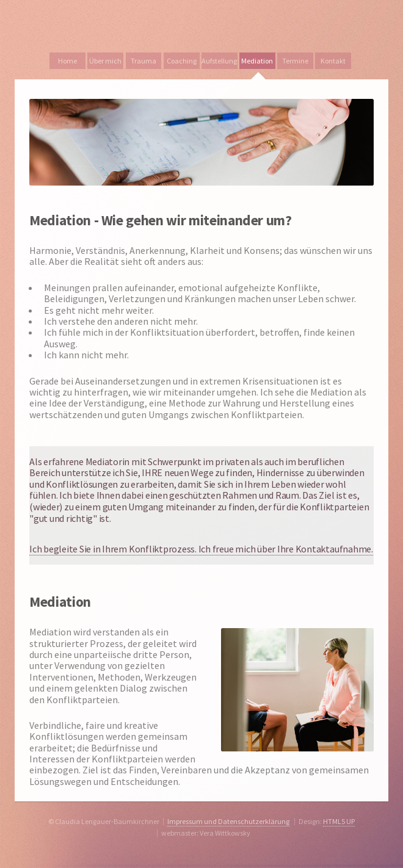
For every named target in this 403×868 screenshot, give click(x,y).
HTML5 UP (339, 821)
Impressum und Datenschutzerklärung (228, 821)
